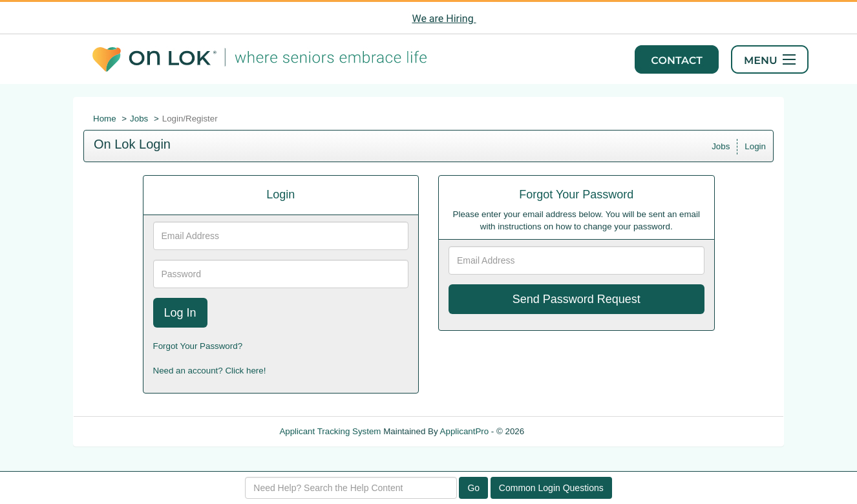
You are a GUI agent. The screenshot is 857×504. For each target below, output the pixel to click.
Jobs (139, 119)
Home (105, 119)
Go (473, 488)
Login (755, 146)
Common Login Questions (551, 488)
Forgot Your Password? (198, 346)
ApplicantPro (465, 431)
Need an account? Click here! (210, 371)
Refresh (563, 431)
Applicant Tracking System (330, 431)
